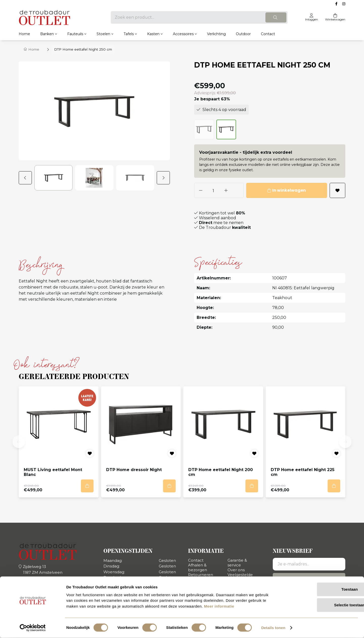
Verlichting (216, 34)
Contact (268, 34)
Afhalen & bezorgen (198, 567)
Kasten (153, 34)
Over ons (236, 570)
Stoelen (103, 34)
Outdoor (243, 34)
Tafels (129, 34)
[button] (27, 178)
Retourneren (201, 575)
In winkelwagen (280, 190)
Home (24, 34)
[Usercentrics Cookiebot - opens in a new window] (33, 628)
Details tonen (273, 628)
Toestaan (322, 590)
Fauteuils (75, 34)
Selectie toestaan (322, 605)
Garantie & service (237, 563)
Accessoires (183, 34)
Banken (47, 34)
